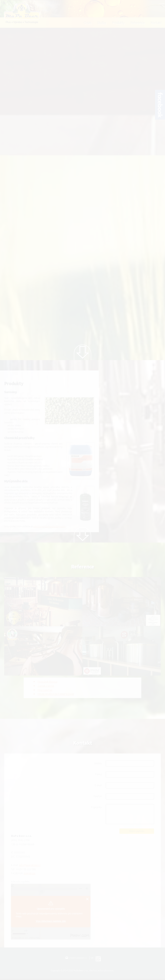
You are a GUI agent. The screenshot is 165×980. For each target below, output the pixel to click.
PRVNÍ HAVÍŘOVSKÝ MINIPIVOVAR (56, 694)
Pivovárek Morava (47, 682)
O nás (87, 23)
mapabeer (30, 873)
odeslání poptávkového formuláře (49, 526)
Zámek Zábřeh (46, 686)
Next (82, 352)
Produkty (118, 23)
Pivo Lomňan (45, 690)
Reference (138, 23)
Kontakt (156, 23)
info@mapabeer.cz (30, 865)
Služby (102, 23)
